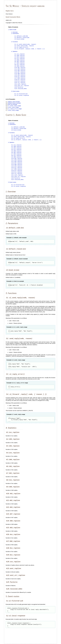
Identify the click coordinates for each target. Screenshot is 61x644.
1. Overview (14, 32)
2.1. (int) (21, 36)
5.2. (22, 98)
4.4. (20, 59)
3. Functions (15, 42)
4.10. (20, 69)
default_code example (14, 104)
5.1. (21, 96)
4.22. (22, 88)
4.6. (20, 63)
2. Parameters (15, 33)
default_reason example (14, 106)
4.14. (20, 75)
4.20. (20, 85)
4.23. (19, 89)
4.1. (20, 55)
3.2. (24, 46)
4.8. (20, 66)
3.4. (30, 49)
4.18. (20, 82)
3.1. (25, 45)
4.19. (20, 83)
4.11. (20, 70)
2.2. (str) (22, 38)
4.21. (20, 86)
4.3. (20, 58)
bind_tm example (13, 107)
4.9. (20, 67)
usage (14, 108)
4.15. (20, 77)
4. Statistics (14, 52)
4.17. (20, 80)
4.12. (20, 72)
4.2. (20, 56)
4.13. (20, 74)
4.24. (21, 91)
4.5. (20, 61)
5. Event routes (15, 94)
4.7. (20, 64)
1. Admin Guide (12, 30)
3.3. (21, 48)
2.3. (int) (19, 39)
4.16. (20, 78)
